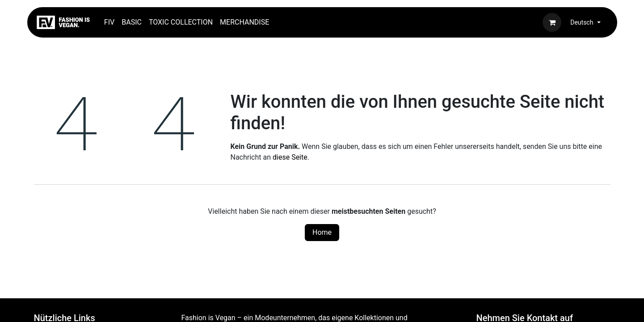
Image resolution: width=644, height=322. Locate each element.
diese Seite (290, 157)
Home (322, 232)
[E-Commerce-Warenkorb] (552, 22)
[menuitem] (109, 22)
